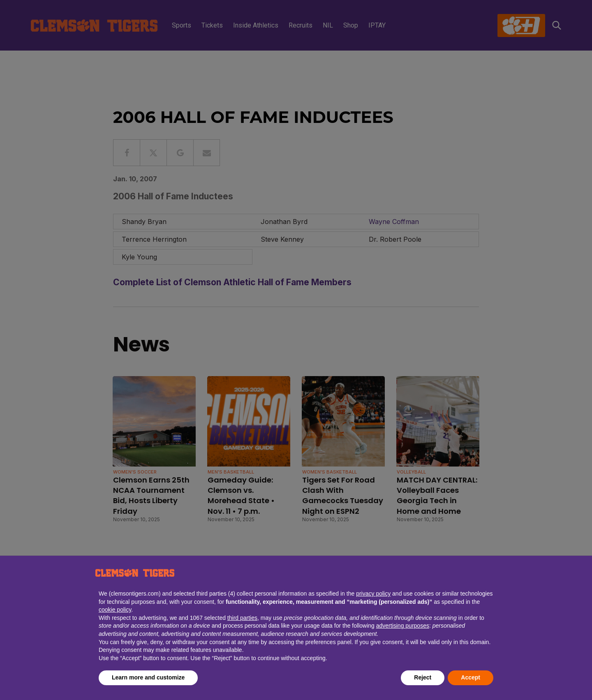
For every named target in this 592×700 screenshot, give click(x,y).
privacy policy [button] (373, 594)
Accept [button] (471, 677)
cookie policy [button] (115, 610)
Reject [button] (423, 677)
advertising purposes (403, 626)
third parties (242, 618)
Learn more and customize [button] (148, 677)
